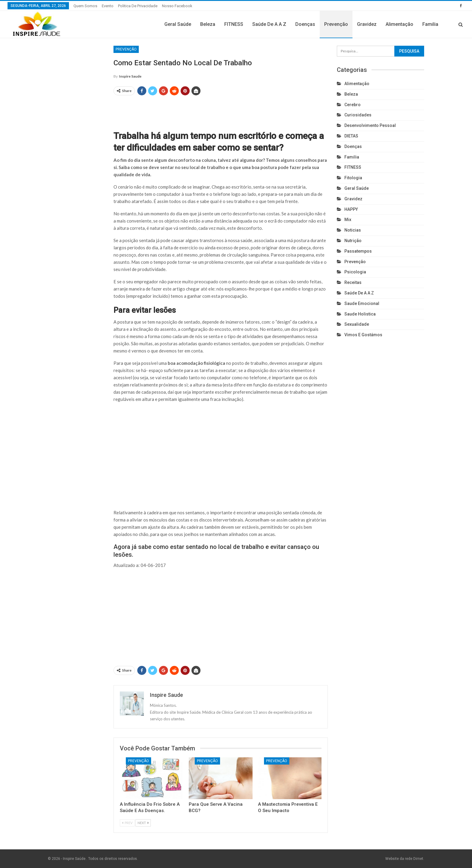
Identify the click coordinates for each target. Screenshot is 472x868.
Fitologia (353, 178)
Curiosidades (358, 115)
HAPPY (351, 209)
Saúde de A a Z (269, 24)
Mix (348, 220)
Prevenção (336, 24)
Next (143, 823)
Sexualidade (357, 324)
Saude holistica (360, 314)
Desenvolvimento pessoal (370, 125)
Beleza (208, 24)
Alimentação (399, 24)
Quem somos (85, 6)
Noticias (353, 230)
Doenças (305, 24)
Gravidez (367, 24)
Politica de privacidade (138, 6)
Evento (108, 6)
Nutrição (353, 241)
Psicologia (355, 272)
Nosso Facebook (177, 6)
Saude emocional (362, 303)
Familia (430, 24)
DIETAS (351, 136)
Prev (127, 823)
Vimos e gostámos (363, 335)
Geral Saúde (178, 24)
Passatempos (358, 251)
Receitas (353, 282)
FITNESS (234, 24)
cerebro (352, 105)
